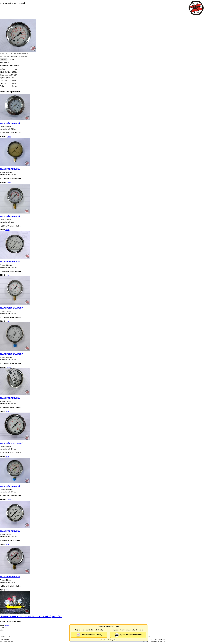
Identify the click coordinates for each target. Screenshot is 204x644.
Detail (9, 137)
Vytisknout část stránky (89, 635)
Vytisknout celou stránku (128, 635)
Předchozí (4, 628)
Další (2, 630)
